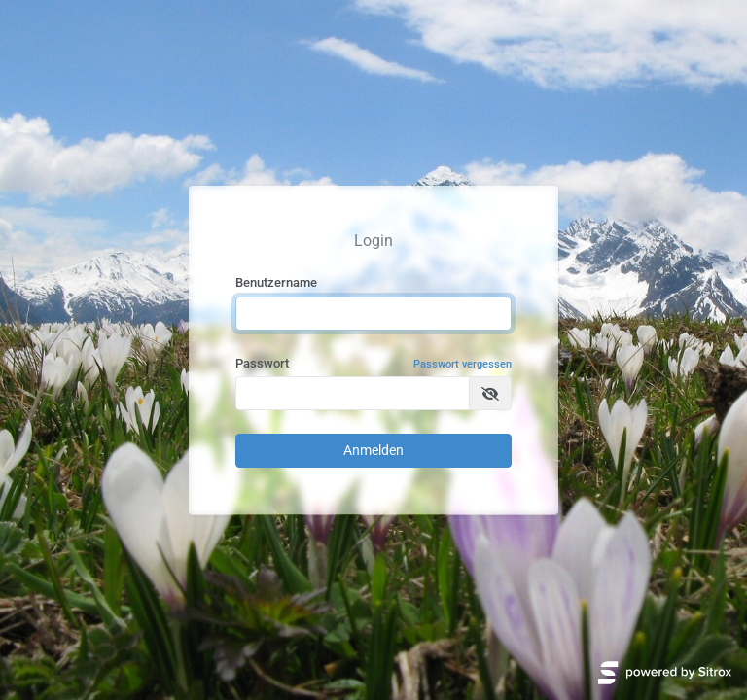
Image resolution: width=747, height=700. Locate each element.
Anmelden (373, 450)
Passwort (373, 365)
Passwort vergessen (462, 364)
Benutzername (276, 282)
